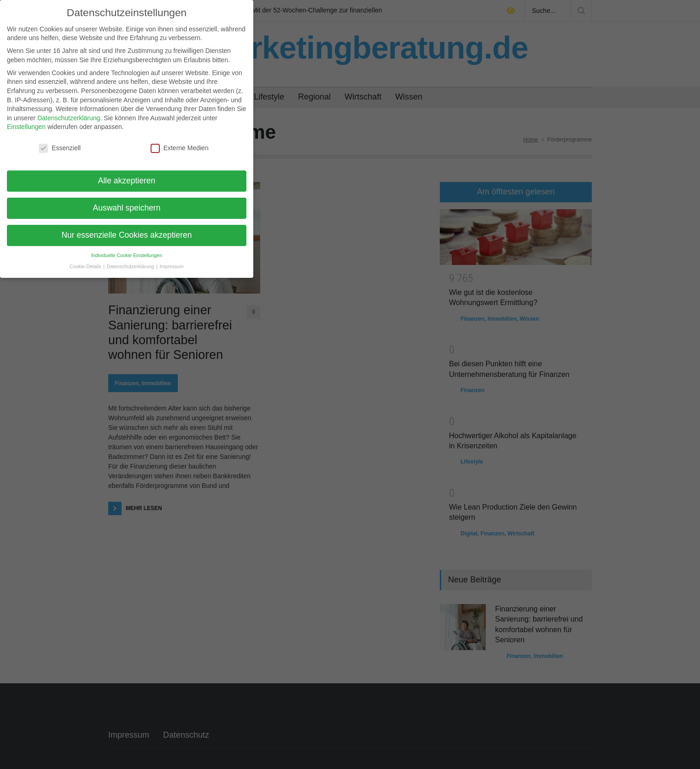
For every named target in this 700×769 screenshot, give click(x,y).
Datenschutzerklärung (69, 111)
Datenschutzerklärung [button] (131, 260)
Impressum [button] (172, 260)
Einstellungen (26, 120)
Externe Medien (180, 142)
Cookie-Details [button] (86, 260)
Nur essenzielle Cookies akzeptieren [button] (126, 228)
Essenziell (60, 142)
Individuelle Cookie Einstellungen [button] (127, 248)
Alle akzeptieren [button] (127, 174)
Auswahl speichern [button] (127, 201)
